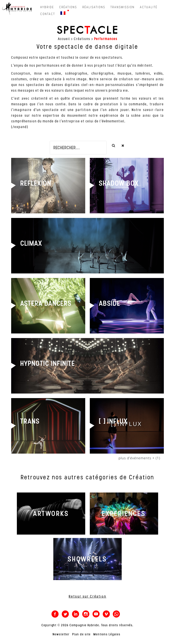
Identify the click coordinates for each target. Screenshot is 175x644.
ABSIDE (110, 303)
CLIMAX (31, 243)
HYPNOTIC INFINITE (48, 364)
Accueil (64, 39)
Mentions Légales (107, 634)
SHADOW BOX (119, 183)
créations (68, 7)
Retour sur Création (88, 596)
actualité (149, 7)
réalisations (94, 7)
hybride (47, 7)
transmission (123, 7)
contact (48, 14)
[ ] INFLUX (113, 421)
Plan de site (81, 634)
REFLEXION (36, 183)
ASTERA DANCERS (46, 303)
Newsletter (61, 634)
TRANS (30, 421)
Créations (82, 39)
